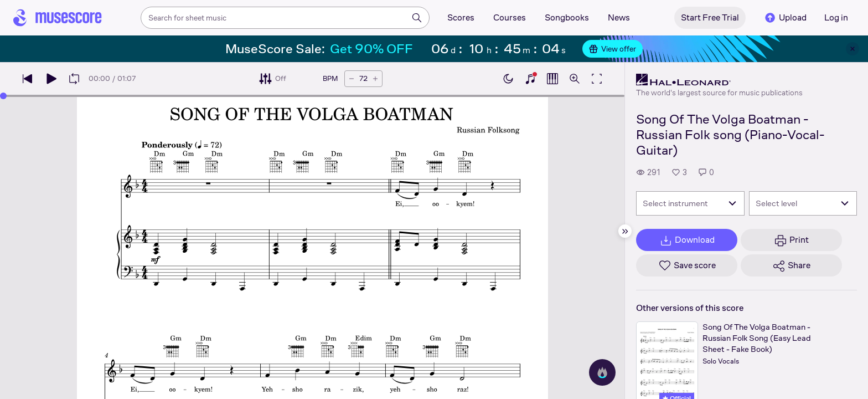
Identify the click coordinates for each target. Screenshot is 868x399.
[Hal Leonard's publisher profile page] (719, 80)
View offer (613, 49)
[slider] (3, 96)
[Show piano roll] (552, 79)
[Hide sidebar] (625, 231)
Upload (785, 18)
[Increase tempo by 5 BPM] (375, 79)
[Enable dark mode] (508, 79)
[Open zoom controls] (575, 79)
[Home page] (58, 18)
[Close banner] (852, 49)
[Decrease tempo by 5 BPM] (352, 79)
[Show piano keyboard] (530, 79)
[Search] (417, 18)
